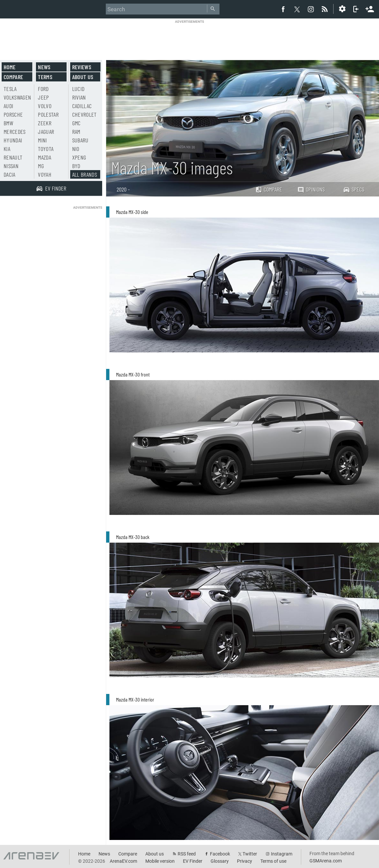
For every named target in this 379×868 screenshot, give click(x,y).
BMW (8, 123)
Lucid (78, 89)
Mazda (44, 157)
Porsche (13, 114)
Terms (45, 77)
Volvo (45, 106)
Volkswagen (17, 97)
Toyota (46, 149)
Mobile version (160, 861)
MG (41, 166)
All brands (85, 174)
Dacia (10, 174)
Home (10, 67)
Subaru (80, 140)
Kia (7, 149)
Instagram (282, 854)
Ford (43, 89)
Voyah (45, 174)
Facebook (220, 854)
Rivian (79, 97)
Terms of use (273, 861)
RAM (76, 132)
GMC (76, 123)
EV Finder (193, 861)
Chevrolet (85, 114)
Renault (13, 157)
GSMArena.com (326, 861)
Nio (76, 149)
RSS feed (187, 854)
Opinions (311, 189)
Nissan (11, 166)
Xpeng (79, 157)
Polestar (48, 114)
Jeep (43, 97)
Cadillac (82, 106)
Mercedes (15, 132)
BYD (76, 166)
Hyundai (13, 140)
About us (83, 77)
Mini (42, 140)
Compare (269, 189)
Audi (8, 106)
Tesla (10, 89)
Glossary (220, 861)
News (44, 67)
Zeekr (45, 123)
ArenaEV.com (123, 861)
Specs (354, 189)
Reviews (82, 67)
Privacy (245, 861)
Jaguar (46, 132)
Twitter (250, 854)
